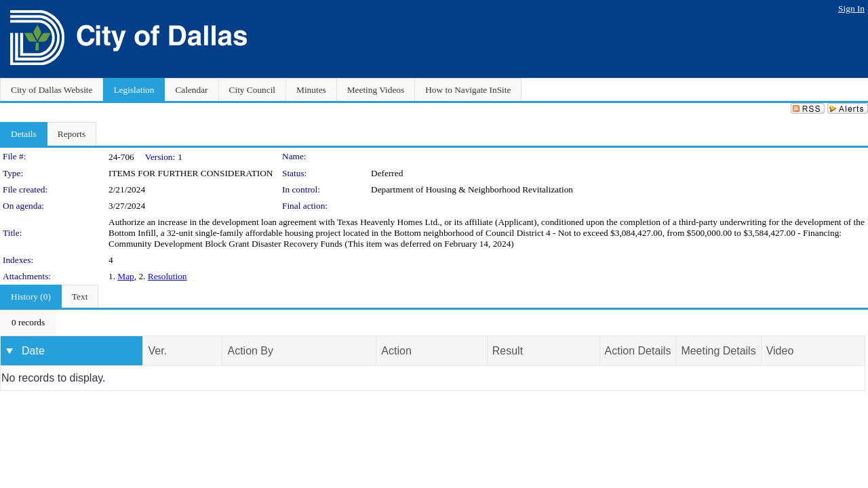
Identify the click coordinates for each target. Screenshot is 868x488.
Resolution (167, 276)
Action (396, 351)
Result (508, 351)
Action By (250, 351)
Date (33, 351)
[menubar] (28, 323)
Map (125, 276)
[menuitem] (28, 323)
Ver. (157, 351)
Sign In (851, 8)
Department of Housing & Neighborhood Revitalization (472, 189)
